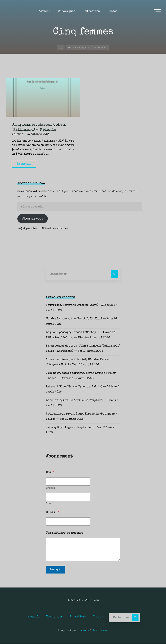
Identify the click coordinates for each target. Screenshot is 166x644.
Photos (98, 617)
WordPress (100, 631)
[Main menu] (157, 12)
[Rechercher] (114, 274)
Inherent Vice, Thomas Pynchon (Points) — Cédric (81, 387)
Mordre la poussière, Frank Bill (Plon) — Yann (79, 319)
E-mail (53, 513)
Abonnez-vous (33, 219)
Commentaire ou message (64, 533)
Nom (48, 504)
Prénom (51, 488)
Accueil (33, 617)
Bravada (83, 631)
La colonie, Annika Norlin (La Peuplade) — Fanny (81, 401)
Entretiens (78, 617)
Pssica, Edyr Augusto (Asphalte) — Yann (74, 428)
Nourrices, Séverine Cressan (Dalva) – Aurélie (79, 305)
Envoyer (55, 570)
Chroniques (54, 617)
